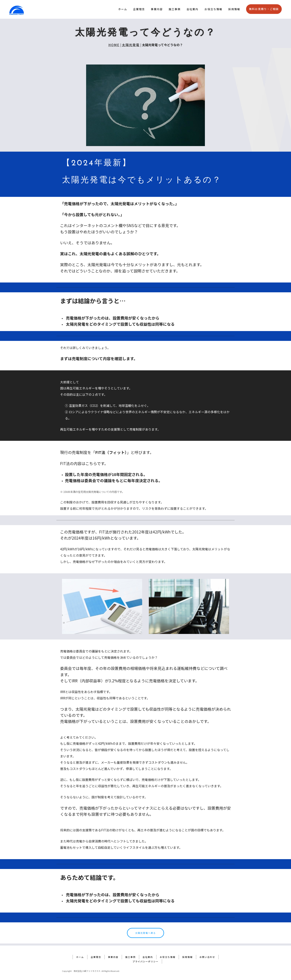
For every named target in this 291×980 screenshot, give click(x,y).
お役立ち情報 (213, 9)
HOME (114, 45)
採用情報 (234, 9)
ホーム (123, 9)
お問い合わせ (207, 955)
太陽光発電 (131, 45)
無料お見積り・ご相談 (264, 9)
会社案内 (192, 9)
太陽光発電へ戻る (145, 933)
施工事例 (175, 9)
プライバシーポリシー (145, 959)
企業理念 (139, 9)
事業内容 (157, 9)
